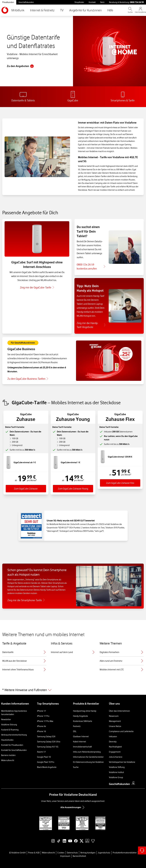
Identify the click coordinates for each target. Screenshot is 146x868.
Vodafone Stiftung (117, 767)
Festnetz (77, 726)
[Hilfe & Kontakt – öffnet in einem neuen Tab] (142, 850)
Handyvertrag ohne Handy (85, 711)
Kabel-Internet (79, 742)
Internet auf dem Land (73, 652)
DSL (75, 731)
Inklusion (113, 737)
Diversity (113, 742)
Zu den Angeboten (20, 66)
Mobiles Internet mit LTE (122, 669)
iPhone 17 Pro (43, 716)
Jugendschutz (104, 853)
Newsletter (6, 719)
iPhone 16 (41, 731)
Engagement (115, 752)
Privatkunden (8, 2)
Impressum (65, 856)
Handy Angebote (80, 716)
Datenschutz (72, 853)
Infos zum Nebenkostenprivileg (87, 752)
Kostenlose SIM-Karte (83, 721)
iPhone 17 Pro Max (45, 721)
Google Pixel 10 (44, 757)
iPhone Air (42, 726)
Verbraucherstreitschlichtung (14, 735)
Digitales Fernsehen (122, 652)
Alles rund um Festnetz (122, 661)
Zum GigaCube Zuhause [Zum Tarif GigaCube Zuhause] (26, 489)
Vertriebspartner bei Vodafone (122, 762)
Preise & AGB (34, 853)
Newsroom (114, 716)
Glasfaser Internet (81, 737)
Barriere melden (8, 755)
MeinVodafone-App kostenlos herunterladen (14, 713)
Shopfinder (79, 2)
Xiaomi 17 (41, 752)
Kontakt (92, 2)
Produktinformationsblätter (125, 853)
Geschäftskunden (26, 2)
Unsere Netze (115, 726)
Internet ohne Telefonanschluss (24, 669)
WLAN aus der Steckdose (24, 661)
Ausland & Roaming (10, 730)
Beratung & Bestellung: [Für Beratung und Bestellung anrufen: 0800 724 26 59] (126, 2)
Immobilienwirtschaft (82, 747)
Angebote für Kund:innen (85, 10)
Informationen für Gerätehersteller (88, 757)
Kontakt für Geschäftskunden (14, 750)
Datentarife (24, 652)
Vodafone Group (116, 777)
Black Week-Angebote (47, 767)
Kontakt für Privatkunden (12, 745)
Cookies (61, 853)
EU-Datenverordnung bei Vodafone (88, 762)
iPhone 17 (41, 711)
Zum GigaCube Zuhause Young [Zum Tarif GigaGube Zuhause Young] (73, 489)
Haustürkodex (7, 740)
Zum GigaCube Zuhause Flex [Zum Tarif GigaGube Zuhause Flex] (120, 483)
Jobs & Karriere (116, 757)
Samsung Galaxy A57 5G (48, 747)
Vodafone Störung (9, 725)
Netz (102, 2)
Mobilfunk (18, 10)
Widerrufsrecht (8, 760)
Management (115, 721)
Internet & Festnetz (42, 10)
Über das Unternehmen (119, 711)
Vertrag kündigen (88, 853)
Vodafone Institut (116, 772)
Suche (76, 767)
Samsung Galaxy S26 (46, 737)
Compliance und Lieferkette (121, 731)
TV (62, 10)
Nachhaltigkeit (115, 747)
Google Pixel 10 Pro (46, 762)
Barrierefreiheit (79, 856)
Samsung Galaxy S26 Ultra (49, 742)
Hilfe (110, 10)
